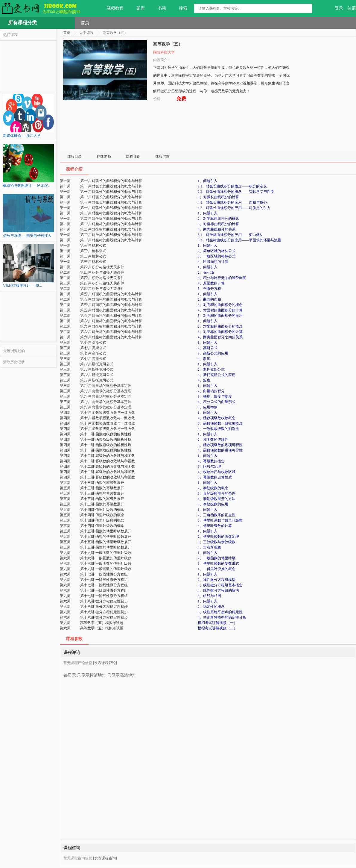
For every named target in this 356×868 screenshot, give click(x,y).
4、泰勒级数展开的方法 (217, 499)
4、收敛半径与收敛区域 (217, 472)
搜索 (180, 8)
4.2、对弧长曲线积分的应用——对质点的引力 (234, 208)
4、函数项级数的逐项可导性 (220, 450)
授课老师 (104, 157)
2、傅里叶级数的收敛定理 (218, 537)
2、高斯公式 (208, 348)
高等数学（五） (115, 33)
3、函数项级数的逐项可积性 (220, 445)
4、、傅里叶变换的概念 (217, 569)
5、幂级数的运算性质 (215, 477)
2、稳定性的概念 (211, 607)
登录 (339, 8)
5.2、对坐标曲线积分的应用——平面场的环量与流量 (239, 240)
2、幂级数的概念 (211, 461)
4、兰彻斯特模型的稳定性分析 (222, 617)
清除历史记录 (14, 362)
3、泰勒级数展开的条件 (217, 493)
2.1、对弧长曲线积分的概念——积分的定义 (232, 186)
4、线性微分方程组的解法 (218, 590)
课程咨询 (162, 157)
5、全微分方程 (209, 289)
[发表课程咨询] (105, 858)
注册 (352, 8)
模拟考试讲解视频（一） (217, 623)
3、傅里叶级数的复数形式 (218, 563)
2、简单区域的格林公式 (217, 251)
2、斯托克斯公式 (211, 369)
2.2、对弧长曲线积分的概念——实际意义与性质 (236, 192)
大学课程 (86, 33)
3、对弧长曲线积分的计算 (218, 197)
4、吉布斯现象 (209, 547)
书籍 (158, 8)
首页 (85, 23)
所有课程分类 (22, 23)
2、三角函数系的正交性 (217, 515)
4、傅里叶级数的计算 (215, 526)
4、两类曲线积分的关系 (217, 229)
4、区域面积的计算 (213, 262)
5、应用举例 (208, 407)
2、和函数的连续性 (213, 440)
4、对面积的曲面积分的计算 (220, 310)
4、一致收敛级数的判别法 (218, 429)
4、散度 (204, 359)
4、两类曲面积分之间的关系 (220, 337)
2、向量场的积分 (211, 391)
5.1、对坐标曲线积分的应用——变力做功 (231, 235)
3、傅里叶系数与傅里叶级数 (220, 520)
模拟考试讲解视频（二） (217, 628)
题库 (137, 8)
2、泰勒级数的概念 (213, 488)
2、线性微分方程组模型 (217, 580)
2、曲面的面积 (209, 299)
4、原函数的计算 (211, 283)
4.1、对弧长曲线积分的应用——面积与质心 (232, 202)
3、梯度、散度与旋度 (215, 396)
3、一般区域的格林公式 (217, 256)
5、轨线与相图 (209, 596)
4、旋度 (204, 380)
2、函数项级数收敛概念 (217, 418)
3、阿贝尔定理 (209, 466)
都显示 (70, 673)
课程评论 (133, 157)
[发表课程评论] (105, 663)
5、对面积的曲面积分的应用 (220, 316)
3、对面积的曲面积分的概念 (220, 305)
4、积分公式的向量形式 (217, 402)
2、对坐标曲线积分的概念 (218, 219)
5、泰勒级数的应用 (213, 504)
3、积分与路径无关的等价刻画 (222, 278)
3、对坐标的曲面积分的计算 (220, 332)
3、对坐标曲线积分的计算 (218, 224)
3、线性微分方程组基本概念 (220, 585)
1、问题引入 (208, 181)
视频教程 (112, 8)
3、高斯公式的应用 (213, 353)
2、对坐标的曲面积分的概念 (220, 326)
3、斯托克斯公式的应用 (217, 375)
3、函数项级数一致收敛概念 (220, 423)
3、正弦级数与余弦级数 (217, 542)
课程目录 (74, 157)
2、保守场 (206, 272)
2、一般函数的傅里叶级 (217, 558)
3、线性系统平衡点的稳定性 (220, 612)
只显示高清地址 (122, 673)
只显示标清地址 (92, 673)
